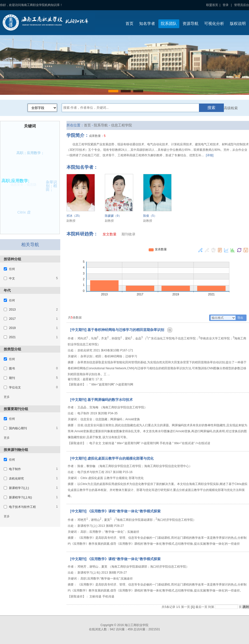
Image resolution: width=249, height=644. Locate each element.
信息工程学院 (122, 125)
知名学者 (147, 24)
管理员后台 (242, 5)
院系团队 (169, 24)
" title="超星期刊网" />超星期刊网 (111, 384)
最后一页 (201, 607)
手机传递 (166, 443)
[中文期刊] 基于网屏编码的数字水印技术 (101, 400)
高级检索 (231, 108)
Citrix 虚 (24, 212)
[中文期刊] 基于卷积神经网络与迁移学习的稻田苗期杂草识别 (118, 330)
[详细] (210, 155)
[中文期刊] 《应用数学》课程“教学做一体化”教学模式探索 (115, 511)
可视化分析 (214, 24)
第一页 (186, 607)
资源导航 (190, 24)
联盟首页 (212, 5)
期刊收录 (128, 234)
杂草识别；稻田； (52, 185)
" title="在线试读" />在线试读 (191, 443)
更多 (7, 397)
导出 (240, 318)
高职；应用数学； (30, 153)
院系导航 (101, 125)
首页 (129, 24)
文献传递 (108, 443)
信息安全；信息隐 (22, 186)
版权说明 (238, 24)
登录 (226, 5)
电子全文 (95, 443)
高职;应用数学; (17, 180)
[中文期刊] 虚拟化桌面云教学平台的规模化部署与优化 (112, 458)
